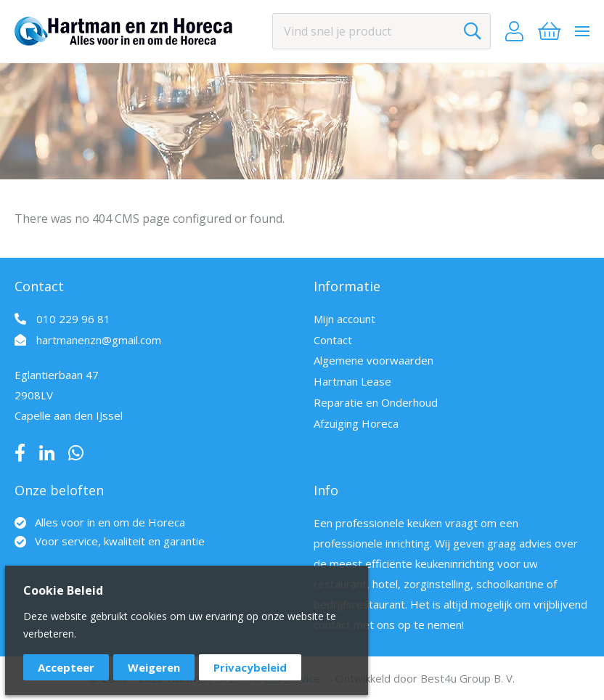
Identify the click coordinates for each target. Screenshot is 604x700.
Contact (333, 340)
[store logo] (123, 31)
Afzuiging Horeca (356, 423)
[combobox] (381, 31)
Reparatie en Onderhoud (376, 402)
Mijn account (344, 319)
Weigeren (154, 667)
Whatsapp (76, 453)
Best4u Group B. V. (468, 678)
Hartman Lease (352, 381)
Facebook (20, 453)
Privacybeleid (250, 667)
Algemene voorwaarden (374, 360)
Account (514, 31)
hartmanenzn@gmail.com (99, 340)
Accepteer (66, 667)
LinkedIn (47, 453)
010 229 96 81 (73, 319)
